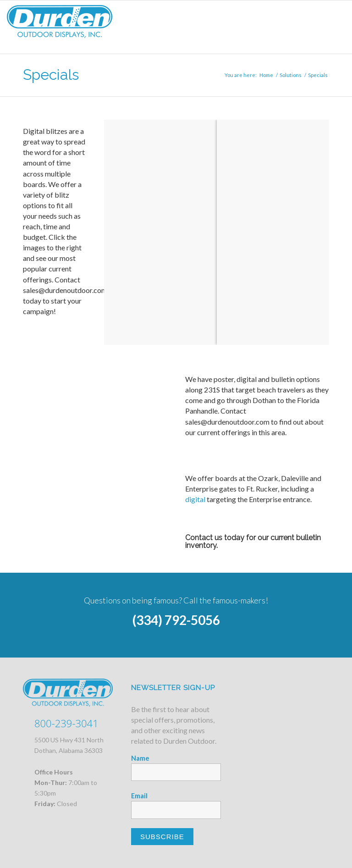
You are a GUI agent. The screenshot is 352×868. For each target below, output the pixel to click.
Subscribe (162, 837)
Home (266, 75)
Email (139, 796)
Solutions (291, 75)
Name (140, 758)
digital (195, 499)
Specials (51, 75)
